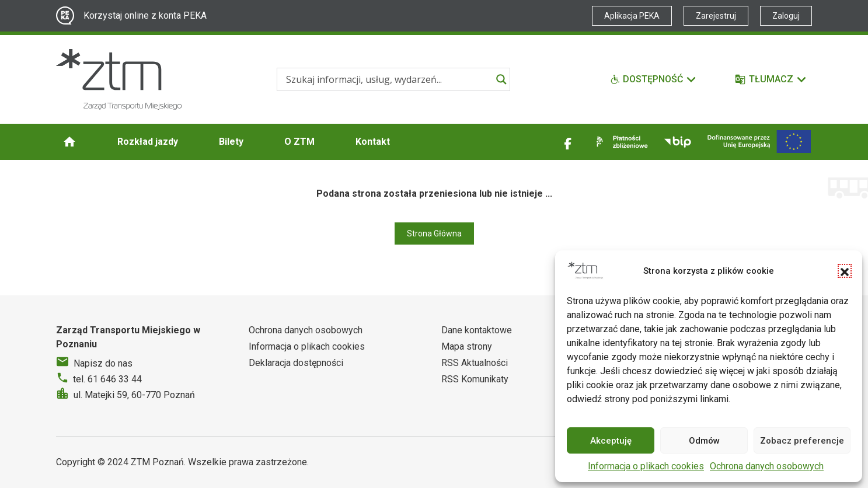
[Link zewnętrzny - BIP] (678, 142)
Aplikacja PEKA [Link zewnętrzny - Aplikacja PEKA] (632, 16)
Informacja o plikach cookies (646, 466)
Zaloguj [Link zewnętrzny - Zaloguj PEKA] (786, 16)
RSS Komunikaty (475, 379)
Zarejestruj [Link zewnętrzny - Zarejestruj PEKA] (716, 16)
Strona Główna (434, 233)
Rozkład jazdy (148, 142)
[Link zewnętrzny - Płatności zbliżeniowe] (620, 142)
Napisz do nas (103, 363)
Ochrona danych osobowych (767, 466)
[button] (845, 271)
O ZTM (299, 142)
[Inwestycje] (759, 142)
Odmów (704, 441)
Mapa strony (467, 346)
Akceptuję (611, 441)
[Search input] (388, 79)
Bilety (231, 142)
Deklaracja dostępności (296, 363)
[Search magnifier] (501, 79)
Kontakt (373, 142)
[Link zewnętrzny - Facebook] (568, 142)
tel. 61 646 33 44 (107, 379)
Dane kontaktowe (477, 330)
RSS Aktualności (475, 363)
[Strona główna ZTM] (119, 79)
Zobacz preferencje (802, 441)
